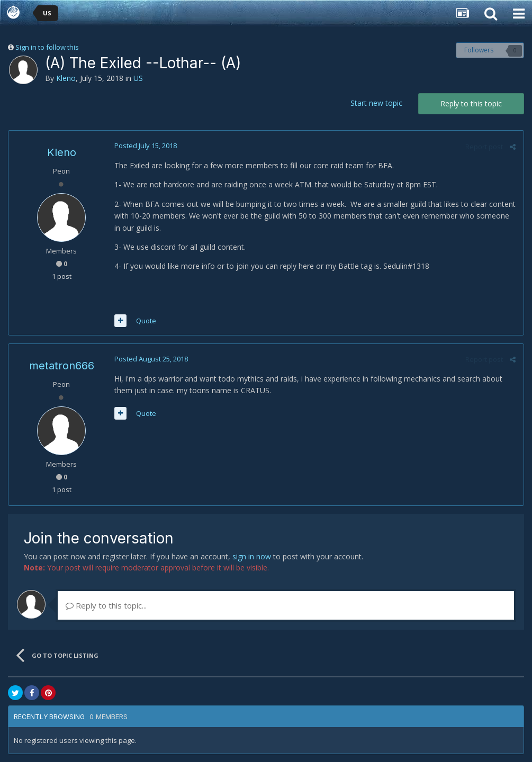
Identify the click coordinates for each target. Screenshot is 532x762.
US (138, 78)
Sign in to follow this (47, 47)
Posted (146, 146)
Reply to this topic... (106, 605)
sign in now (252, 556)
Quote (146, 321)
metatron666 (62, 366)
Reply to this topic (471, 103)
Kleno (66, 78)
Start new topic (376, 103)
